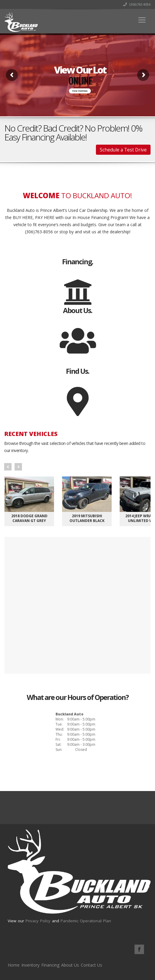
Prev (8, 467)
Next (18, 467)
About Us (70, 965)
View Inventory (80, 91)
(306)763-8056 (137, 4)
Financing (50, 965)
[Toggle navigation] (142, 20)
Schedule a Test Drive (123, 150)
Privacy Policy (38, 921)
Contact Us (91, 965)
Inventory (30, 965)
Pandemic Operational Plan (86, 921)
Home (14, 965)
